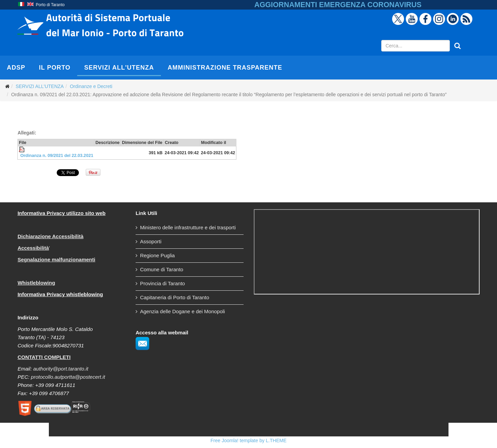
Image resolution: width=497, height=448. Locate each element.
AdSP (16, 68)
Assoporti (151, 241)
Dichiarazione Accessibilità (50, 236)
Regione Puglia (157, 255)
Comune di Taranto (162, 269)
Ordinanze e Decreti (91, 86)
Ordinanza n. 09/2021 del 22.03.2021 (57, 156)
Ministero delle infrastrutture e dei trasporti (188, 227)
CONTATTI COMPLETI (44, 357)
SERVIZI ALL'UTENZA (119, 68)
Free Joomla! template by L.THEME (248, 440)
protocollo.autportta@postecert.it (68, 377)
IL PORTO (55, 68)
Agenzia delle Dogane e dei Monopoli (183, 311)
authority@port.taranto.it (61, 369)
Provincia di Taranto (162, 283)
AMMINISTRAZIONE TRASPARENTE (225, 68)
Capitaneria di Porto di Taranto (175, 297)
